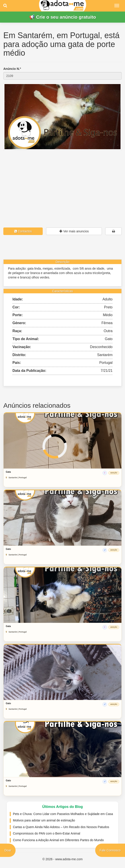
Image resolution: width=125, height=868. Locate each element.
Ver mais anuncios (74, 231)
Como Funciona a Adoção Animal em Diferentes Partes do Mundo (58, 840)
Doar (8, 850)
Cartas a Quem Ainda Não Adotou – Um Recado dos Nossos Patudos (61, 827)
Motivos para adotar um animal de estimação (44, 820)
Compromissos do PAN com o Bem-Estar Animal (46, 833)
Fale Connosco (110, 850)
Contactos (23, 231)
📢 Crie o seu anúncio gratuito (63, 17)
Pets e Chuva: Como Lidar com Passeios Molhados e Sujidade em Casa (63, 814)
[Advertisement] (62, 181)
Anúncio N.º (12, 69)
